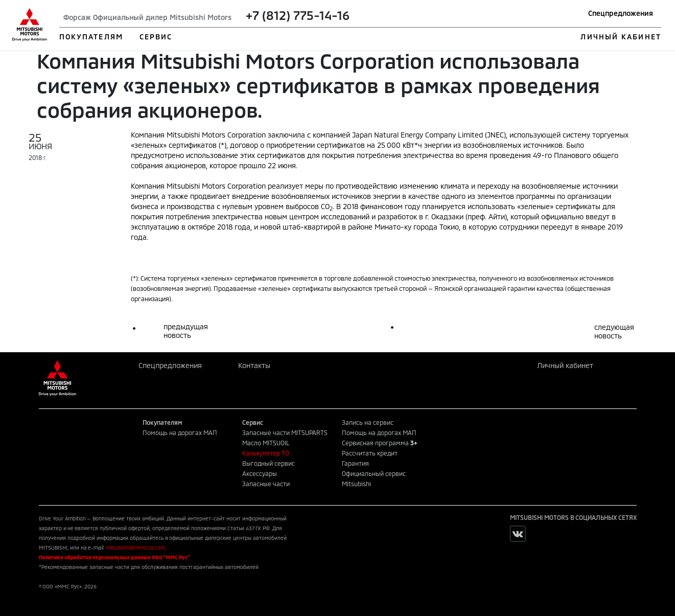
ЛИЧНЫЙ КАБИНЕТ (621, 37)
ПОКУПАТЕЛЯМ (91, 37)
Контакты (254, 365)
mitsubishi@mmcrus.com (135, 547)
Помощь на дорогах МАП (180, 432)
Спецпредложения (621, 13)
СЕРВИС (156, 37)
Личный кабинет (565, 365)
